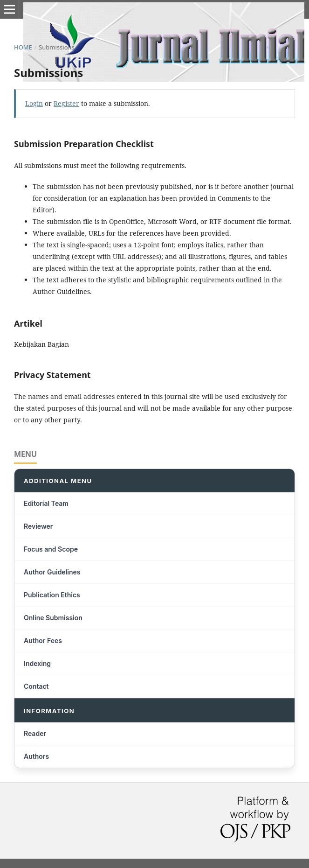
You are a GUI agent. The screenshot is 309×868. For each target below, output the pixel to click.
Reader (35, 733)
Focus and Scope (51, 549)
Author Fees (43, 640)
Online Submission (53, 618)
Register (66, 103)
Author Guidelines (52, 572)
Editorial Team (46, 503)
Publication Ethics (52, 595)
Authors (36, 756)
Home (23, 47)
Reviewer (38, 526)
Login (34, 103)
